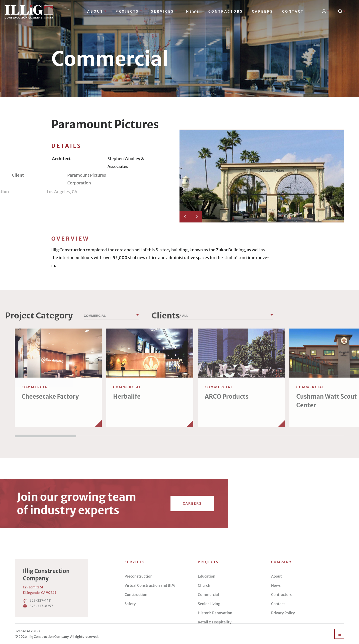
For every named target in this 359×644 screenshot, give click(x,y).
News (193, 11)
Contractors (226, 11)
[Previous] (185, 217)
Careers (262, 11)
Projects (129, 11)
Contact (293, 11)
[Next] (197, 217)
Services (164, 11)
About (97, 11)
